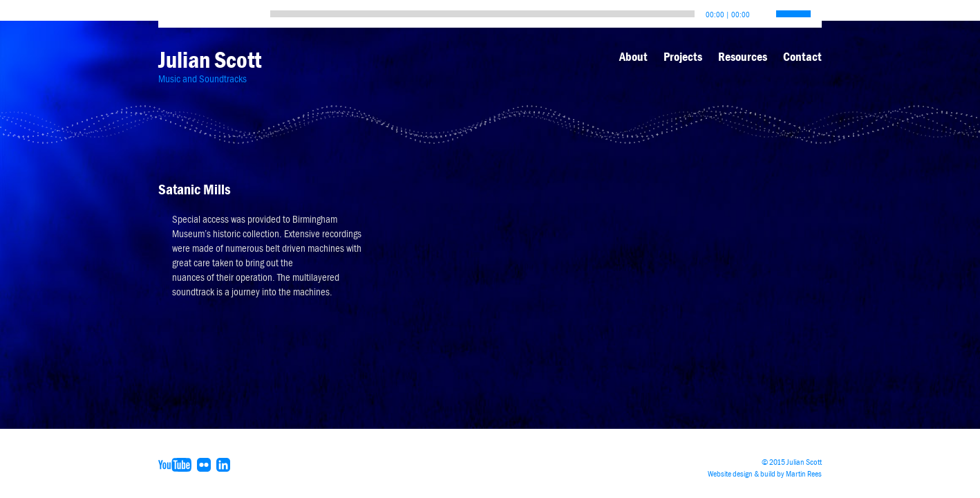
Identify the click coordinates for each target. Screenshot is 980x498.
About (633, 57)
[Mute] (761, 10)
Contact (802, 57)
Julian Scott (210, 60)
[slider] (482, 14)
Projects (683, 57)
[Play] (172, 10)
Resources (743, 57)
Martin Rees (804, 474)
